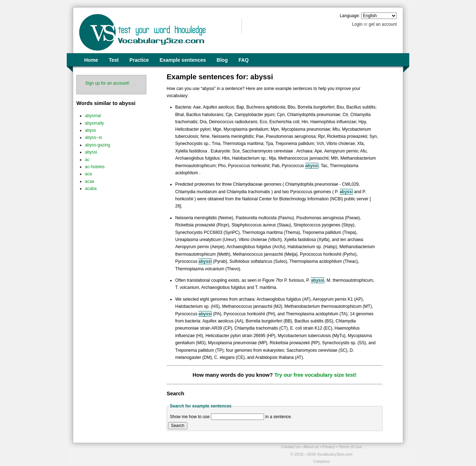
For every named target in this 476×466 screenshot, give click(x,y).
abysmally (94, 123)
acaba (91, 189)
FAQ (244, 60)
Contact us (291, 447)
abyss (90, 130)
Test (114, 60)
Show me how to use (190, 417)
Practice (139, 60)
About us (312, 447)
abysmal (93, 116)
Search (178, 426)
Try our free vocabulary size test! (316, 375)
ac (87, 160)
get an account (383, 24)
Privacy (329, 447)
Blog (222, 60)
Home (91, 60)
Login (357, 24)
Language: (350, 16)
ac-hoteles (95, 167)
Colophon (321, 461)
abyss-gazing (98, 145)
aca (88, 174)
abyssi (91, 152)
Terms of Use (350, 447)
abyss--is (93, 137)
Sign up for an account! (107, 83)
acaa (90, 181)
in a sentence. (279, 417)
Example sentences (183, 60)
